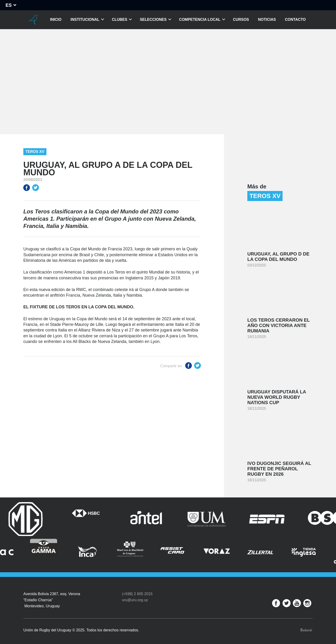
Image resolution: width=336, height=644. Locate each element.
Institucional (85, 20)
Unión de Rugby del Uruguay (33, 20)
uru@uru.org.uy (135, 597)
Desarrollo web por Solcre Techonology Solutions (306, 627)
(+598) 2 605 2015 (137, 591)
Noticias (267, 20)
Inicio (56, 20)
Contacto (295, 20)
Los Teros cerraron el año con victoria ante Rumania (279, 325)
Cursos (241, 20)
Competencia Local (200, 20)
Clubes (120, 20)
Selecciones (153, 20)
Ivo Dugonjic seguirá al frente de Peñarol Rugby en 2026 (279, 469)
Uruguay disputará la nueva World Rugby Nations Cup (277, 397)
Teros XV (35, 152)
